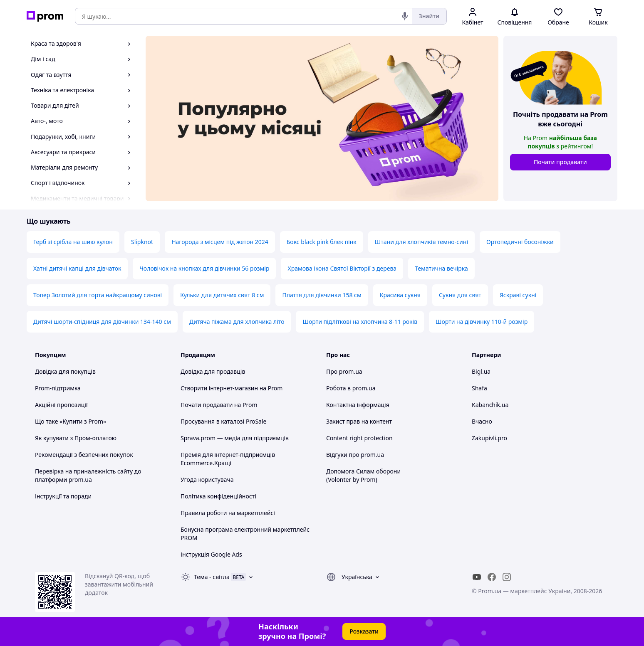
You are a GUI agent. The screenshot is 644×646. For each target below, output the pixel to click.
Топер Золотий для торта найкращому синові (98, 295)
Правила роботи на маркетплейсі (228, 513)
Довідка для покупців (65, 371)
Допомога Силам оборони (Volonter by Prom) (363, 475)
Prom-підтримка (58, 388)
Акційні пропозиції (61, 405)
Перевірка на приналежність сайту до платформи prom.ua (88, 475)
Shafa (479, 388)
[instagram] (507, 577)
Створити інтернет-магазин (219, 388)
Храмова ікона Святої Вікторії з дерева (342, 268)
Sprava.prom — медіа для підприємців (235, 438)
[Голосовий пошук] (405, 16)
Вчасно (482, 421)
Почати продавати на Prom (219, 405)
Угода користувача (207, 480)
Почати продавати (560, 162)
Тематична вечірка (441, 268)
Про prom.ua (344, 371)
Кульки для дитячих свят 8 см (222, 295)
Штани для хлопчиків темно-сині (421, 242)
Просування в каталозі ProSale (223, 421)
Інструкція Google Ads (211, 554)
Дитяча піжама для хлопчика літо (237, 322)
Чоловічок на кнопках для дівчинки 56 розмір (204, 268)
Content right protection (359, 438)
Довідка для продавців (213, 371)
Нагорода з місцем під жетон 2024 (220, 242)
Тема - (212, 577)
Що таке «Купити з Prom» (71, 421)
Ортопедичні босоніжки (520, 242)
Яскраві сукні (518, 295)
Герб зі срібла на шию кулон (73, 242)
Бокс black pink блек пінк (322, 242)
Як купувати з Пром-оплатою (76, 438)
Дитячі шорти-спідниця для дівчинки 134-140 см (102, 322)
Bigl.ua (481, 371)
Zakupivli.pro (489, 438)
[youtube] (477, 577)
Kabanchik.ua (490, 405)
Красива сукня (400, 295)
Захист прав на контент (359, 421)
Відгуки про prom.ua (355, 455)
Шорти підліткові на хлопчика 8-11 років (360, 322)
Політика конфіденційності (218, 496)
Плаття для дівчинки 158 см (322, 295)
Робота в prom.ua (351, 388)
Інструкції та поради (63, 496)
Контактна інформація (358, 405)
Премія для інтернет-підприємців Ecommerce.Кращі (228, 459)
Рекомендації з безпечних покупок (84, 455)
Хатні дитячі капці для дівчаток (77, 268)
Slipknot (142, 242)
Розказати (364, 631)
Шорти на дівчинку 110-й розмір (482, 322)
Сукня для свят (460, 295)
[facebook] (492, 577)
